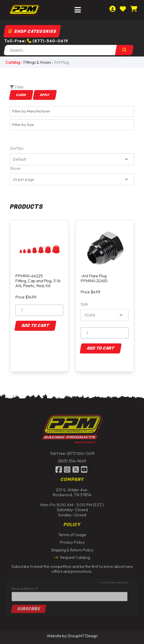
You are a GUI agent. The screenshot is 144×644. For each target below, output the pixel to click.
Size (84, 304)
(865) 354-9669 (72, 460)
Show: (15, 168)
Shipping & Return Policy (72, 549)
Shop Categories (32, 31)
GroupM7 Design (82, 636)
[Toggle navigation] (78, 10)
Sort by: (17, 148)
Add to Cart (35, 326)
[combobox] (72, 111)
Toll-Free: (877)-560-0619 (36, 41)
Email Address (25, 587)
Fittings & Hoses (37, 62)
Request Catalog (72, 556)
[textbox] (73, 111)
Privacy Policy (72, 541)
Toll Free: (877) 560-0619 (72, 452)
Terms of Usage (72, 534)
